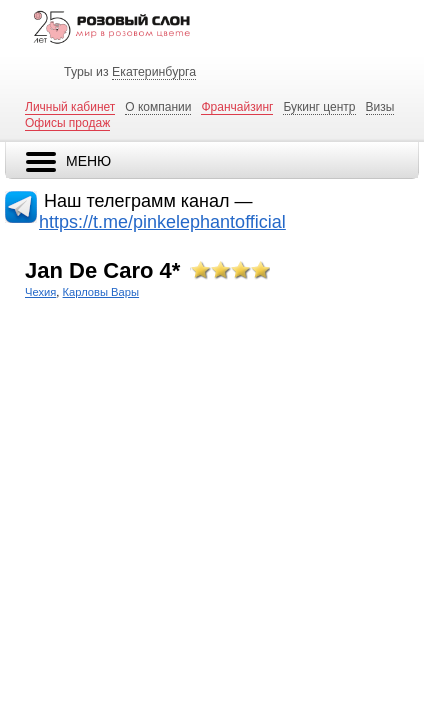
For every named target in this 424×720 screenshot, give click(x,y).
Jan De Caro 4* (102, 270)
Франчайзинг (237, 107)
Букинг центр (319, 107)
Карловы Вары (101, 292)
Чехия (40, 292)
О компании (158, 107)
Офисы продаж (67, 123)
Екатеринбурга (154, 72)
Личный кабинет (70, 107)
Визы (380, 107)
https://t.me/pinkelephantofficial (162, 222)
